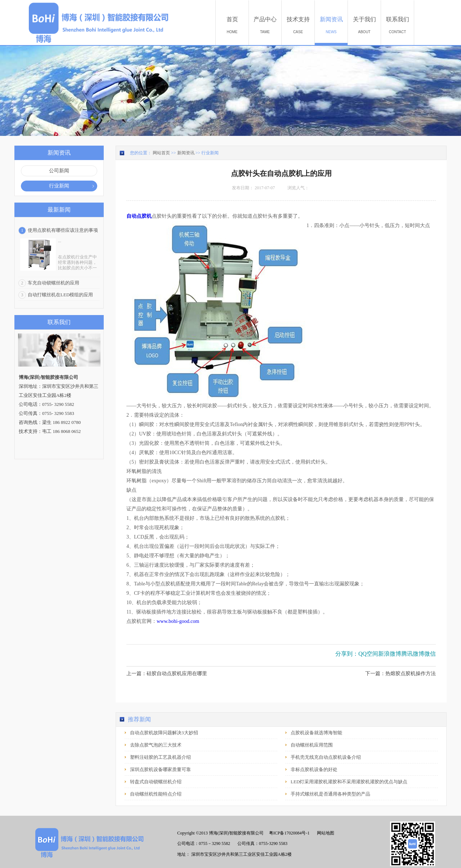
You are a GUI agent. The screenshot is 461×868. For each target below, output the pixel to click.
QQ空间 (368, 654)
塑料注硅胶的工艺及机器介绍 (160, 757)
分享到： (347, 654)
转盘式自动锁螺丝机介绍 (156, 782)
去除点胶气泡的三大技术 (156, 745)
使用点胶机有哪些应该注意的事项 (63, 230)
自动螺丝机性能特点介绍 (156, 794)
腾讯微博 (413, 654)
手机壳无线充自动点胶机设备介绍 (326, 757)
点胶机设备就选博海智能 (316, 733)
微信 (430, 654)
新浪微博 (390, 654)
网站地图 (325, 833)
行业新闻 (210, 153)
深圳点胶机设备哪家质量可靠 (160, 769)
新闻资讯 (186, 153)
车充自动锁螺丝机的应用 (53, 283)
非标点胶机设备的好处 (314, 769)
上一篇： (167, 674)
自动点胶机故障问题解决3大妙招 (164, 733)
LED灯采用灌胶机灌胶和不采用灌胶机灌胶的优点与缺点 (349, 782)
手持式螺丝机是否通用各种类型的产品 (330, 794)
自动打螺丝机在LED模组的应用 (60, 295)
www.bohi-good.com (178, 621)
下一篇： (400, 674)
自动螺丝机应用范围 (312, 745)
